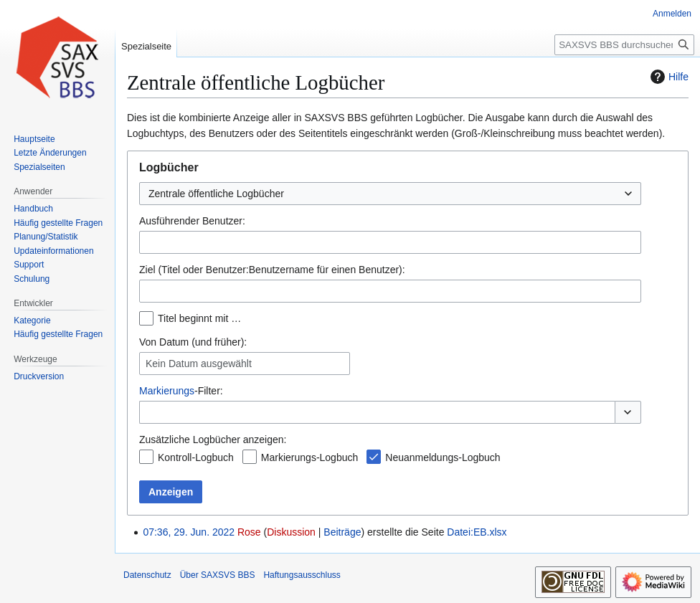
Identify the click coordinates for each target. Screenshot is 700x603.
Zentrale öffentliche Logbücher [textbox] (216, 194)
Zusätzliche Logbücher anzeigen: (213, 440)
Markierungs (167, 391)
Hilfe (668, 77)
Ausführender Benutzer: (192, 221)
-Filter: (181, 391)
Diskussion (291, 532)
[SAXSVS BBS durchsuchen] (624, 45)
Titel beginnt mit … (199, 318)
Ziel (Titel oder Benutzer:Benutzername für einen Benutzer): (272, 270)
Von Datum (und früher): (193, 342)
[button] (628, 412)
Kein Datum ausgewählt (199, 364)
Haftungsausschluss (302, 575)
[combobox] (390, 194)
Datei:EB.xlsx (477, 532)
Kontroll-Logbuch (196, 457)
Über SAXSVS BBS (218, 575)
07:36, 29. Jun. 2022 (189, 532)
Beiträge (342, 532)
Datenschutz (147, 575)
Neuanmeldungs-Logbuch (443, 457)
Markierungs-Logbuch (309, 457)
